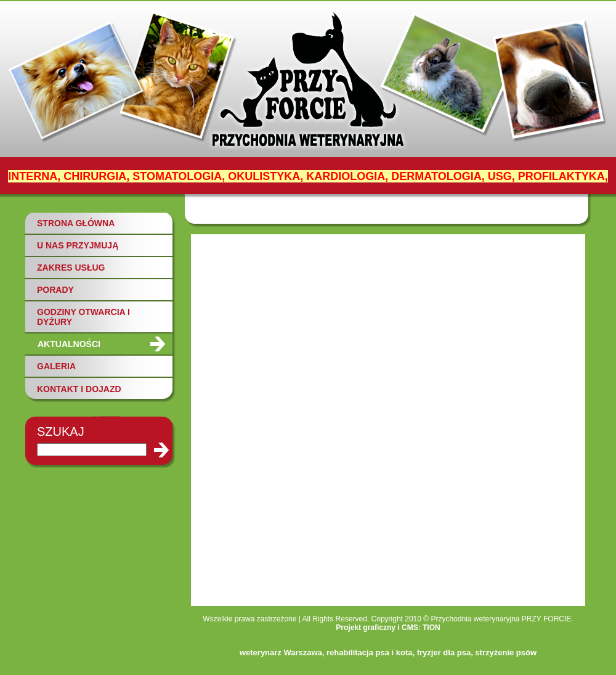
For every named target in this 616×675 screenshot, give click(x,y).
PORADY (55, 290)
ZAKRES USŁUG (71, 268)
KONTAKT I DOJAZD (79, 389)
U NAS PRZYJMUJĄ (78, 245)
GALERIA (56, 366)
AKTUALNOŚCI (69, 344)
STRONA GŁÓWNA (76, 223)
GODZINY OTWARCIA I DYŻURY (83, 317)
